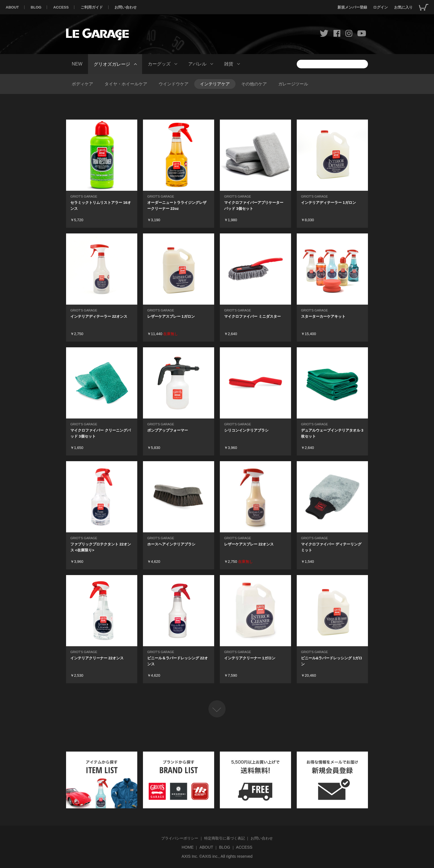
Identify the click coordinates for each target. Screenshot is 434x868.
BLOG (36, 7)
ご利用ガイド (92, 7)
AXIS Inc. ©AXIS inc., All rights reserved (217, 856)
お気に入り (403, 7)
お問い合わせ (126, 7)
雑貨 (229, 64)
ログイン (380, 7)
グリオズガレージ (112, 64)
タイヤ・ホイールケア (126, 84)
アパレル (197, 64)
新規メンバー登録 (352, 7)
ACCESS (61, 7)
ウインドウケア (174, 84)
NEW (77, 64)
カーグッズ (159, 64)
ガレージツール (293, 84)
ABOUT (12, 7)
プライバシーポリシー (180, 838)
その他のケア (254, 84)
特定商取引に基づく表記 (225, 838)
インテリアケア (215, 84)
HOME (188, 847)
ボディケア (82, 84)
